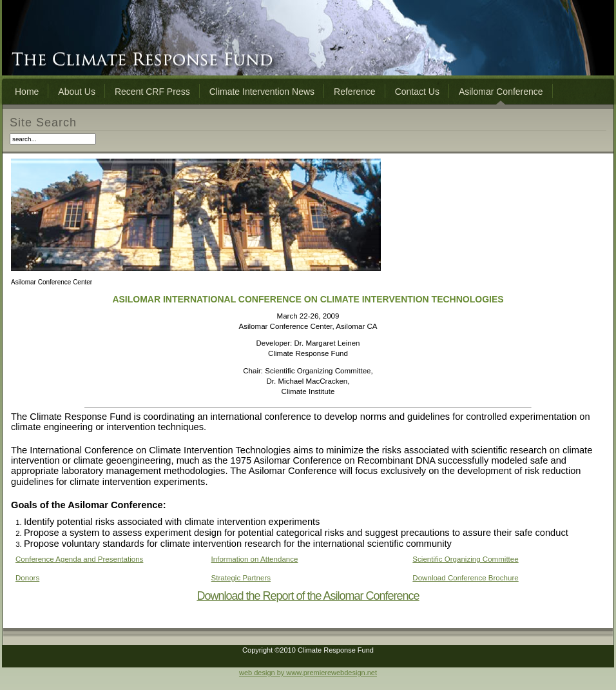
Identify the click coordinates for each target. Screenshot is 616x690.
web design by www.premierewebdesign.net (308, 673)
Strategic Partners (241, 578)
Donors (27, 578)
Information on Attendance (255, 559)
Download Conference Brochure (465, 578)
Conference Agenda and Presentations (79, 559)
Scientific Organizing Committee (465, 559)
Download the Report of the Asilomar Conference (308, 596)
